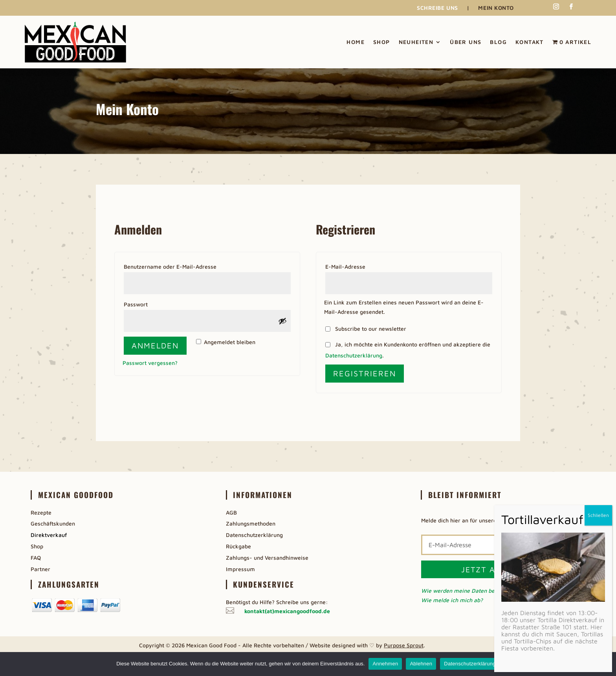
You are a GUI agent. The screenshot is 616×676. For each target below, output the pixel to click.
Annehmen (385, 664)
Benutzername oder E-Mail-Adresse (187, 266)
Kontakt (530, 42)
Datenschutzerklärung (354, 355)
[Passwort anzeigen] (282, 321)
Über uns (466, 42)
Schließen (598, 515)
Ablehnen (421, 664)
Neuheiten (416, 42)
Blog (498, 42)
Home (356, 42)
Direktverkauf (49, 535)
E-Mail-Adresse (362, 266)
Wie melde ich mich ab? (452, 600)
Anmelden (155, 345)
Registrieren (365, 373)
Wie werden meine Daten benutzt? (466, 591)
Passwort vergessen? (150, 363)
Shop (382, 42)
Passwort (153, 303)
